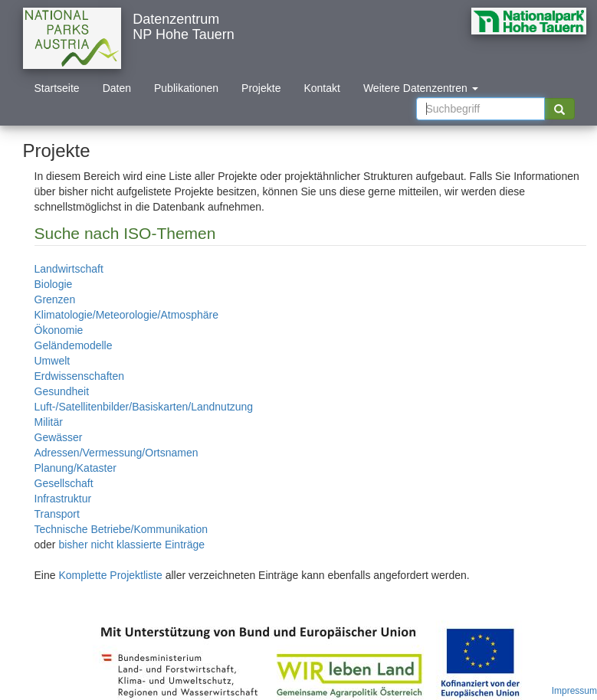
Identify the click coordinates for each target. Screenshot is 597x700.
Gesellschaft (64, 483)
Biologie (54, 284)
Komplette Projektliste (110, 575)
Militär (49, 422)
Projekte (261, 88)
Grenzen (55, 299)
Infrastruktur (63, 499)
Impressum (574, 691)
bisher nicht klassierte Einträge (131, 545)
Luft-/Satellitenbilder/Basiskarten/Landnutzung (144, 407)
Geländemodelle (74, 345)
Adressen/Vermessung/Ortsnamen (116, 453)
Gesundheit (62, 391)
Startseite (57, 88)
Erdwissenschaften (80, 376)
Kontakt (321, 88)
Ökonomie (59, 330)
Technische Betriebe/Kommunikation (121, 529)
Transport (57, 514)
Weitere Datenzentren (421, 88)
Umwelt (52, 361)
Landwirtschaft (69, 269)
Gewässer (59, 437)
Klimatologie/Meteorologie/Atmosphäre (126, 315)
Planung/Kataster (75, 468)
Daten (117, 88)
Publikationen (186, 88)
